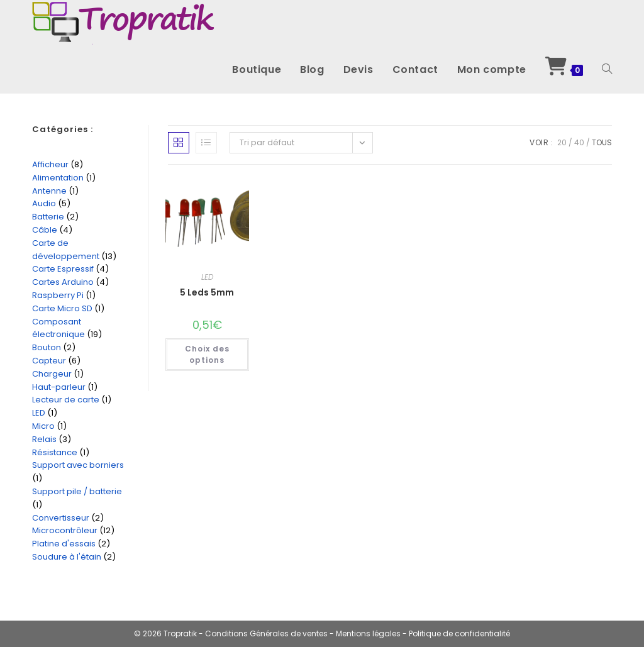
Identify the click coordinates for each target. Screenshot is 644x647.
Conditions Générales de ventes (266, 633)
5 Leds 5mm (207, 292)
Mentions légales (369, 633)
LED (207, 277)
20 (562, 142)
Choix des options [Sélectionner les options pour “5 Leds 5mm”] (207, 354)
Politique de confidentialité (459, 633)
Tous (602, 142)
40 (579, 142)
